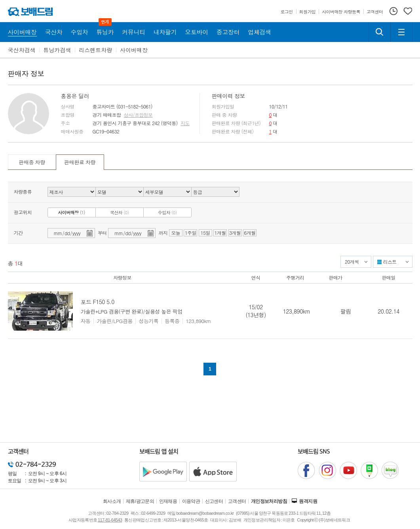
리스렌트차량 (95, 50)
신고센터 (214, 501)
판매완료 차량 (80, 162)
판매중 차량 (32, 162)
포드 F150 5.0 (98, 302)
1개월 (220, 233)
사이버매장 (134, 50)
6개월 (250, 233)
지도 (185, 123)
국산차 (120, 212)
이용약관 (191, 501)
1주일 (191, 233)
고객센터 (237, 501)
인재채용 (168, 501)
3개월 (235, 233)
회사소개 (112, 501)
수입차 (167, 212)
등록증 (172, 321)
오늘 (176, 233)
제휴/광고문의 (140, 501)
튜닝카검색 (57, 50)
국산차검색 (22, 50)
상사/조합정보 (138, 115)
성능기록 (148, 321)
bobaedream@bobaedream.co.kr (205, 513)
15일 (205, 233)
